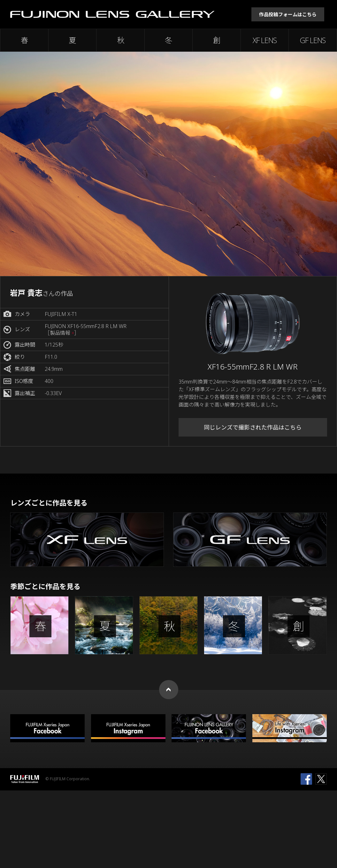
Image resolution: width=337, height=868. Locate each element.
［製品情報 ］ (62, 333)
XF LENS (265, 40)
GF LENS (313, 40)
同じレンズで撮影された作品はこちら (253, 427)
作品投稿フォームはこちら (288, 14)
